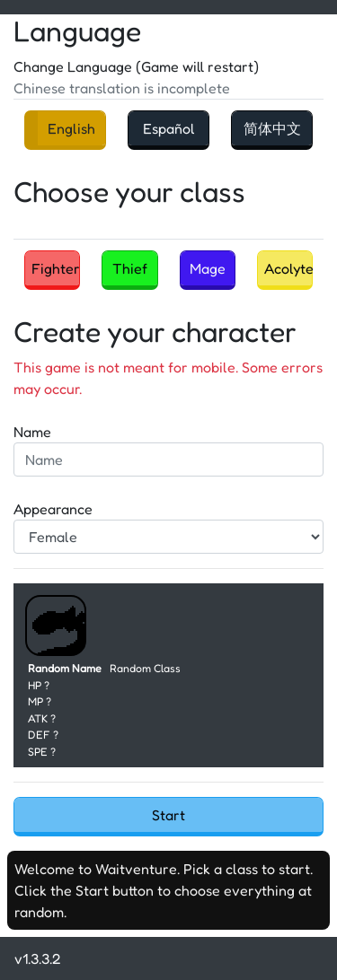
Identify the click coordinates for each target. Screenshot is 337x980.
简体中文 (272, 128)
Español (169, 128)
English (71, 128)
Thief (130, 268)
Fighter (56, 268)
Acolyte (288, 268)
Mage (208, 268)
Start (168, 815)
